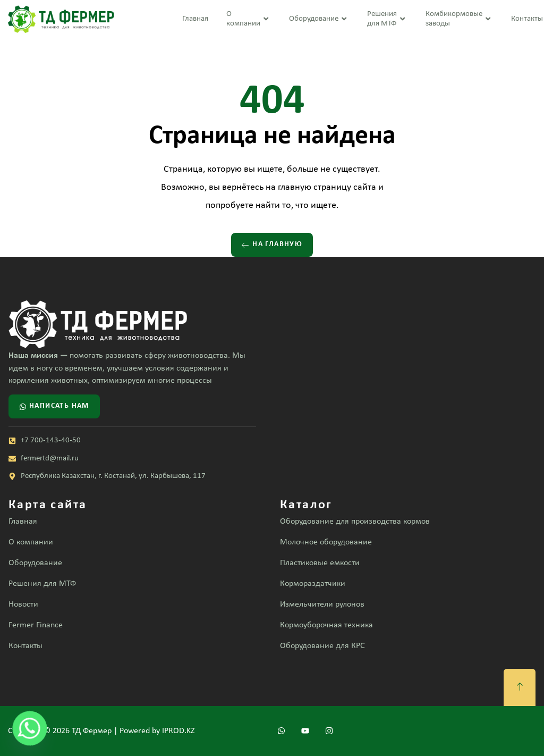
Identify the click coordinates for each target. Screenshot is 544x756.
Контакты (527, 19)
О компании (249, 19)
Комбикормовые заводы (459, 19)
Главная (195, 19)
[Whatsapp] (30, 728)
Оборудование (319, 19)
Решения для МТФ (387, 19)
